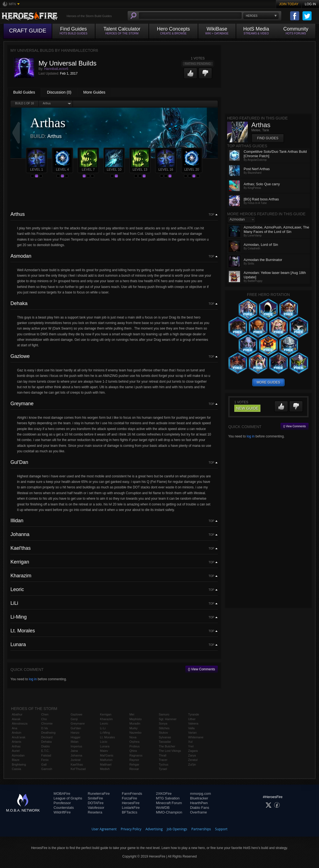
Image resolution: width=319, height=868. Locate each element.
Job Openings (177, 829)
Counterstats (64, 808)
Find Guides (268, 138)
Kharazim (106, 719)
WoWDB (163, 808)
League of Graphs (68, 798)
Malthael (106, 764)
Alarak (16, 719)
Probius (134, 746)
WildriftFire (62, 812)
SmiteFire (95, 798)
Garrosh (47, 769)
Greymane (78, 723)
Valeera (193, 723)
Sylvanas (165, 737)
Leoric (104, 723)
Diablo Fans (200, 808)
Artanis (16, 742)
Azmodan (18, 755)
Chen (45, 714)
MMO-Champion (169, 812)
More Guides (94, 92)
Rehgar (134, 764)
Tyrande (194, 714)
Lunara (105, 746)
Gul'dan (76, 728)
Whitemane (196, 737)
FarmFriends (132, 794)
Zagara (193, 751)
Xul (190, 742)
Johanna (76, 755)
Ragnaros (136, 755)
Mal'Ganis (107, 755)
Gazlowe (77, 714)
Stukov (163, 733)
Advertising (154, 829)
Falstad (46, 755)
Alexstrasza (20, 723)
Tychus (163, 764)
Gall (44, 764)
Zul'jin (192, 764)
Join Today (289, 4)
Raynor (134, 760)
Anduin (16, 733)
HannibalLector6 (56, 69)
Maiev (104, 751)
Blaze (16, 760)
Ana (15, 728)
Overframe (198, 812)
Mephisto (135, 719)
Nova (133, 737)
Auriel (16, 751)
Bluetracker (199, 798)
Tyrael (163, 769)
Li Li (103, 728)
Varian (192, 733)
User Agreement (104, 829)
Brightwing (19, 764)
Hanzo (75, 733)
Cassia (16, 769)
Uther (192, 719)
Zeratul (193, 760)
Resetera (95, 812)
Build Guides (24, 92)
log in (33, 679)
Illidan (75, 742)
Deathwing (48, 733)
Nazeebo (135, 733)
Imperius (76, 746)
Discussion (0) (59, 92)
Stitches (164, 728)
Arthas (16, 746)
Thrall (163, 755)
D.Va (45, 728)
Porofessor (62, 803)
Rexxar (134, 769)
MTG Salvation (168, 798)
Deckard (47, 737)
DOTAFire (96, 803)
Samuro (164, 714)
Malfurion (106, 760)
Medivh (105, 769)
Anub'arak (19, 737)
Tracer (163, 760)
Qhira (133, 751)
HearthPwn (199, 803)
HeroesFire (131, 803)
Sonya (163, 723)
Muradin (135, 723)
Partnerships (201, 829)
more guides (268, 382)
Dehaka (46, 742)
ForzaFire (130, 798)
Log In (310, 4)
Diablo (46, 746)
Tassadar (165, 742)
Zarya (192, 755)
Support (221, 829)
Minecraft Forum (169, 803)
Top (211, 215)
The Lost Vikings (170, 751)
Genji (74, 719)
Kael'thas (77, 764)
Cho (44, 719)
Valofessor (96, 808)
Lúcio (104, 742)
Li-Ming (105, 733)
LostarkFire (131, 808)
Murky (133, 728)
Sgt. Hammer (168, 719)
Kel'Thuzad (78, 769)
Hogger (76, 737)
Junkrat (76, 760)
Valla (191, 728)
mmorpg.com (200, 794)
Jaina (74, 751)
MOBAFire (62, 794)
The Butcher (167, 746)
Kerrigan (106, 714)
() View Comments (202, 669)
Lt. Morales (108, 737)
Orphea (134, 742)
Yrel (191, 746)
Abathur (17, 714)
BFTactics (130, 812)
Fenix (45, 760)
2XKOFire (164, 794)
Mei (132, 714)
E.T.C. (45, 751)
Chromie (47, 723)
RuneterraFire (99, 794)
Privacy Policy (131, 829)
